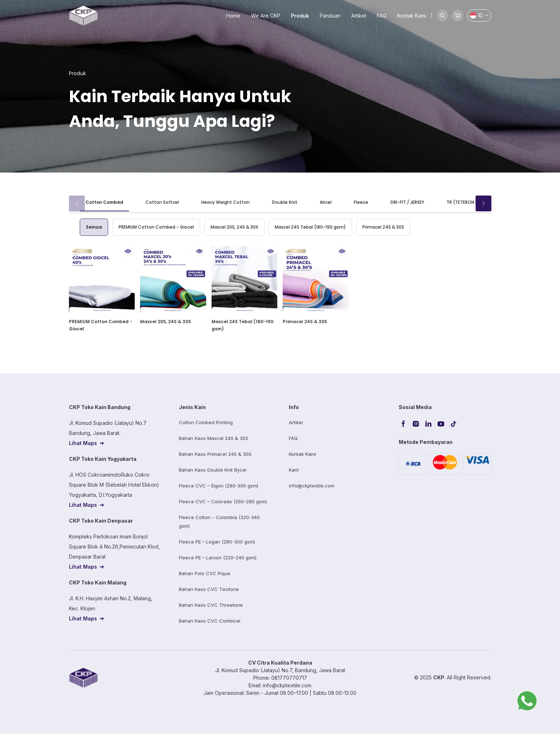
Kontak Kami (412, 16)
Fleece (361, 202)
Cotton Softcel (162, 202)
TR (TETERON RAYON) (469, 202)
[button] (483, 203)
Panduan (330, 16)
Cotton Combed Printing (206, 422)
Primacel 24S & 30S (383, 227)
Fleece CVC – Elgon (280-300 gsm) (219, 486)
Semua (94, 227)
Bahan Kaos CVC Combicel (210, 621)
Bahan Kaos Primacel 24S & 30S (215, 454)
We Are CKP (266, 16)
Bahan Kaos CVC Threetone (211, 605)
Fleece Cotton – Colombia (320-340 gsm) (219, 522)
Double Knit (285, 202)
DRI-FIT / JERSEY (407, 202)
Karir (294, 470)
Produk (300, 16)
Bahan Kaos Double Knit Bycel (213, 470)
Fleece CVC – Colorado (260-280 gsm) (223, 501)
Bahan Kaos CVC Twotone (209, 589)
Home (233, 16)
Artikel (359, 16)
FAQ (382, 16)
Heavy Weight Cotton (225, 202)
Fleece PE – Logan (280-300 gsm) (217, 542)
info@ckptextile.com (312, 486)
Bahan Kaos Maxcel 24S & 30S (214, 438)
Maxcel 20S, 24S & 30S (234, 227)
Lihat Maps (83, 443)
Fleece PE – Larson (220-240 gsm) (218, 558)
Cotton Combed (104, 202)
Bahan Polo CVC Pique (205, 573)
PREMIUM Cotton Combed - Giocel (156, 227)
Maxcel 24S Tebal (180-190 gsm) (310, 227)
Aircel (326, 202)
